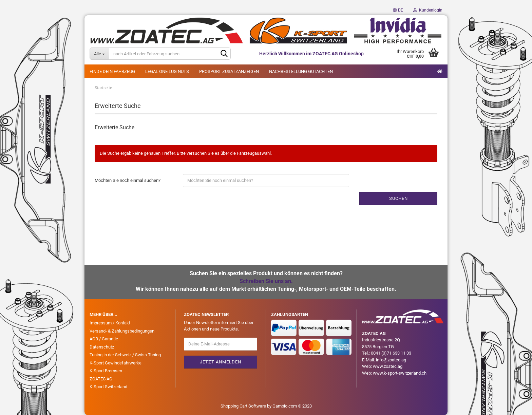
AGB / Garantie (104, 339)
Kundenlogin (428, 10)
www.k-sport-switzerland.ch (400, 373)
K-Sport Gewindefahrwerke (116, 363)
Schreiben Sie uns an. (266, 281)
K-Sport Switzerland (108, 387)
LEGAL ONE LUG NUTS (167, 71)
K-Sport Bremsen (106, 371)
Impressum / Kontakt (110, 323)
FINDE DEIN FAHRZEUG (112, 71)
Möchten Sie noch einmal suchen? (128, 180)
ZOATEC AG (101, 379)
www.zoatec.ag (388, 366)
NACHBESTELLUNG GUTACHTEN (301, 71)
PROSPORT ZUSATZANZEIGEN (229, 71)
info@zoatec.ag (391, 360)
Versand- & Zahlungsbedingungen (122, 331)
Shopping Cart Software (243, 406)
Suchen (398, 198)
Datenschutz (102, 347)
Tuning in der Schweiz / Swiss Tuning (125, 355)
